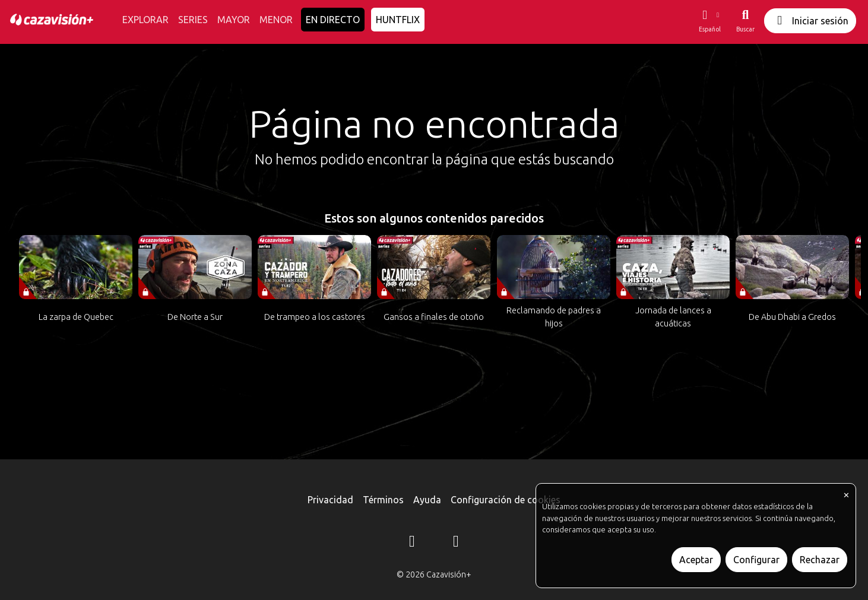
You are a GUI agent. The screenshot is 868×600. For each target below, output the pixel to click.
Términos (383, 500)
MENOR (276, 20)
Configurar (756, 560)
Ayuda (427, 500)
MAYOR (234, 20)
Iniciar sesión (810, 20)
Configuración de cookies (506, 500)
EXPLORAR (145, 20)
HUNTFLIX (398, 20)
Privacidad (330, 500)
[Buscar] (745, 21)
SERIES (193, 20)
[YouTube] (456, 543)
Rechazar (820, 560)
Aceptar (696, 560)
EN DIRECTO (333, 20)
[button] (709, 21)
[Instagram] (412, 543)
